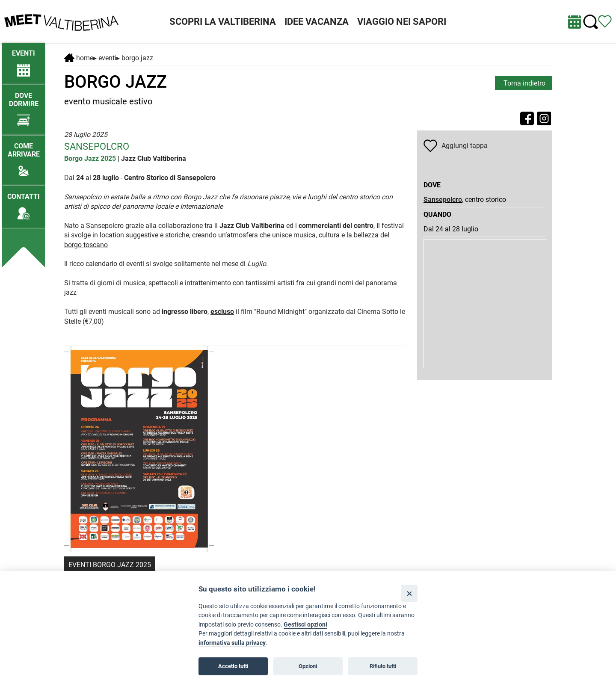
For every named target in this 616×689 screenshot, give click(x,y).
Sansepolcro (443, 200)
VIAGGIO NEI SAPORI (402, 22)
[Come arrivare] (24, 156)
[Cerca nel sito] (591, 22)
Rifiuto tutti (383, 666)
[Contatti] (24, 203)
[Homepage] (61, 21)
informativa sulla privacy (232, 643)
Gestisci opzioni (305, 625)
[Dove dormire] (24, 106)
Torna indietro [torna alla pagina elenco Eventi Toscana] (524, 83)
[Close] (409, 593)
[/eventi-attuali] (24, 59)
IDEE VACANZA (317, 22)
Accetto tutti (233, 666)
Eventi (107, 58)
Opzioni (308, 666)
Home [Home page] (79, 58)
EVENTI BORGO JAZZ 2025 (110, 565)
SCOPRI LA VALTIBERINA (223, 22)
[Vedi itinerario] (605, 21)
